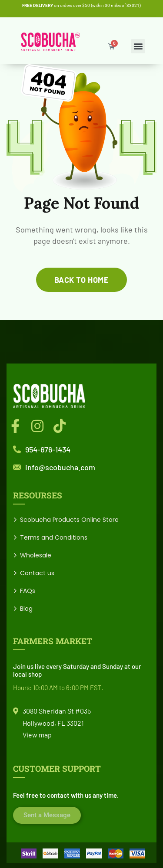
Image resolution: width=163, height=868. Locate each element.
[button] (138, 46)
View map (37, 735)
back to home (81, 280)
